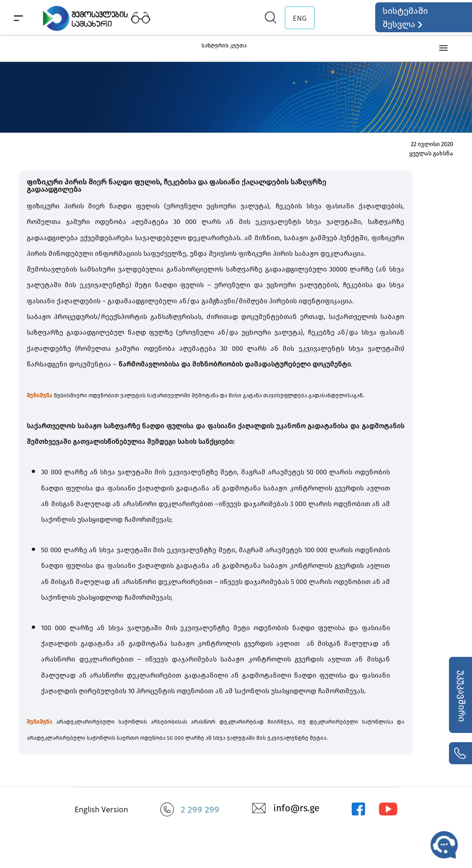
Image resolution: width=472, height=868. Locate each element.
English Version (101, 809)
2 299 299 (200, 809)
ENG (300, 18)
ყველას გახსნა (431, 153)
